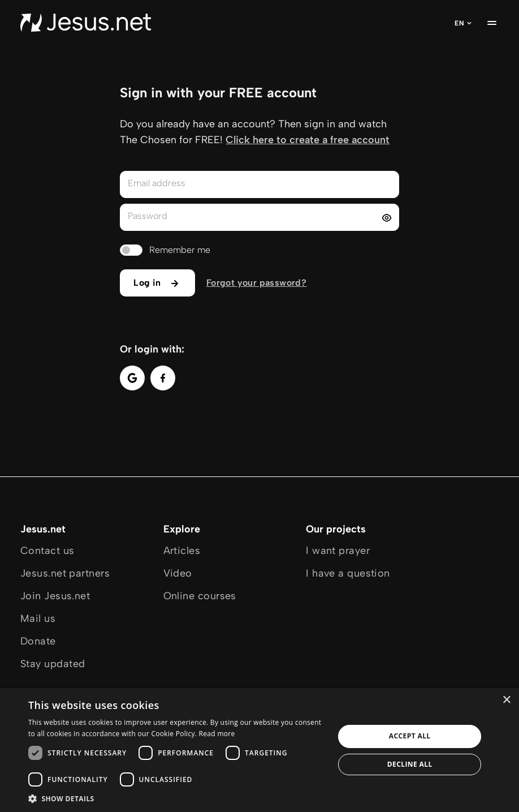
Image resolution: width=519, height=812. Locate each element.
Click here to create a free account (308, 140)
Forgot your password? (256, 283)
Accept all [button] (410, 736)
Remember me (180, 250)
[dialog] (259, 750)
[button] (177, 798)
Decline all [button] (410, 764)
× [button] (506, 700)
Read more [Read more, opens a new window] (217, 734)
